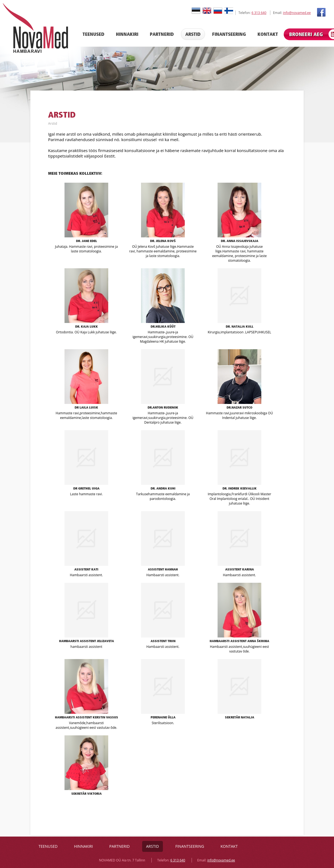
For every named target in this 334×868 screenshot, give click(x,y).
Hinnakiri (127, 34)
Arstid (193, 34)
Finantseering (229, 34)
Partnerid (162, 34)
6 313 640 (259, 13)
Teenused (93, 34)
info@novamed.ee (297, 13)
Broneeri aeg (306, 34)
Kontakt (268, 34)
